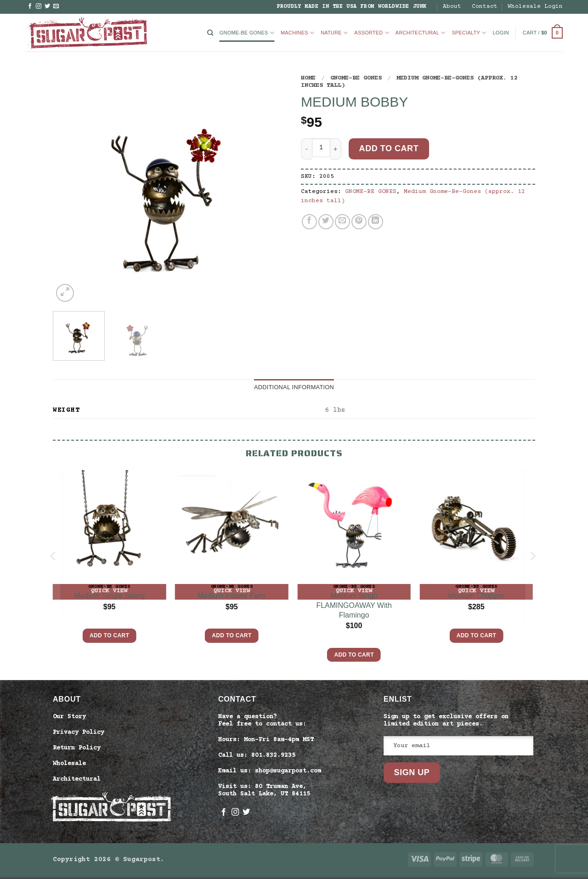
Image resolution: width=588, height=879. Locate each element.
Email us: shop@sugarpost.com (270, 773)
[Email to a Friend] (342, 222)
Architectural (421, 33)
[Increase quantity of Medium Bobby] (336, 149)
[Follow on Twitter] (47, 6)
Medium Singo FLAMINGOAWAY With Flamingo (354, 607)
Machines (297, 33)
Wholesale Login (535, 6)
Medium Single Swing (109, 598)
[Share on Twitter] (326, 222)
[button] (501, 33)
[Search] (210, 33)
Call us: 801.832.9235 (257, 757)
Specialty (469, 33)
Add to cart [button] (109, 637)
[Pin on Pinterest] (359, 222)
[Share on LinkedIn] (376, 222)
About (452, 6)
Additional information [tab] (294, 388)
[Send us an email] (56, 6)
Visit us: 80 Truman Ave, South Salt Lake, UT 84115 (264, 793)
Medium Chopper (477, 598)
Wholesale (69, 766)
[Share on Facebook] (309, 222)
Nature (334, 33)
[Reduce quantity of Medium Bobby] (306, 149)
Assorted (372, 33)
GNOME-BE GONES (247, 33)
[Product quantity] (321, 147)
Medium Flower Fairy (232, 598)
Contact (485, 6)
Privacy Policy (79, 734)
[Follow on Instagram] (39, 6)
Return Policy (77, 750)
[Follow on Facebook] (30, 6)
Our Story (69, 719)
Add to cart (389, 148)
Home (308, 78)
